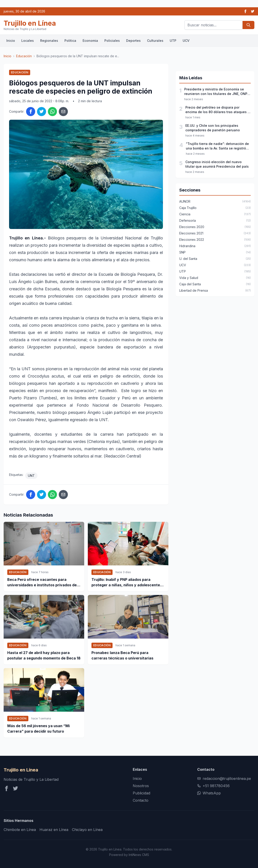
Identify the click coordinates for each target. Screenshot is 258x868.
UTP (173, 41)
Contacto (141, 800)
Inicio (11, 41)
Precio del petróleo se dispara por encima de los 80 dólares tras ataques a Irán (217, 110)
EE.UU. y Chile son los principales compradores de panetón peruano (213, 128)
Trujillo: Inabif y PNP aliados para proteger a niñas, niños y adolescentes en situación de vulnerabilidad (127, 582)
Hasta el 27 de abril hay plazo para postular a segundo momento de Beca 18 (44, 655)
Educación (24, 56)
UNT (31, 476)
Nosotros (141, 786)
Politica (70, 41)
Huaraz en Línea (54, 830)
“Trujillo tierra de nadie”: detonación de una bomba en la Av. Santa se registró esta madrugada (217, 146)
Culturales (155, 41)
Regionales (49, 41)
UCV (186, 41)
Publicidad (141, 793)
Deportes (133, 41)
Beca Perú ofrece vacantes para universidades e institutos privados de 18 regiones (42, 582)
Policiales (112, 41)
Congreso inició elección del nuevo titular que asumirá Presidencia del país (217, 164)
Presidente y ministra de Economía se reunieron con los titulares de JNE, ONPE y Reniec (217, 92)
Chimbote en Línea (20, 830)
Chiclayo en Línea (87, 830)
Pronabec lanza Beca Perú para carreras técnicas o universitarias (122, 655)
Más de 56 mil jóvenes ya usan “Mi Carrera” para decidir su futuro (38, 729)
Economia (90, 41)
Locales (28, 41)
